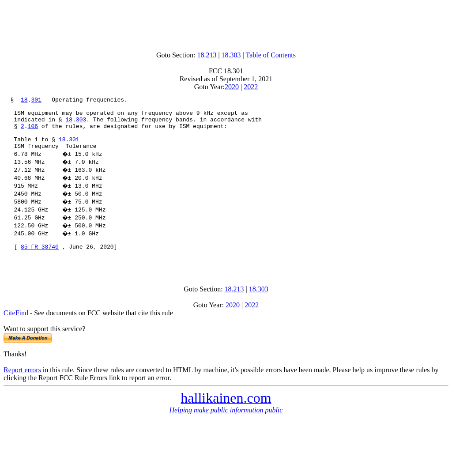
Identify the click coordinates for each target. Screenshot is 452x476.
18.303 (231, 55)
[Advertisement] (226, 23)
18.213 (207, 55)
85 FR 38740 (40, 260)
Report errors (22, 386)
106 (33, 132)
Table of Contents (271, 55)
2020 (232, 87)
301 (36, 101)
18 (24, 101)
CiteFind (16, 329)
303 (81, 125)
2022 (251, 87)
